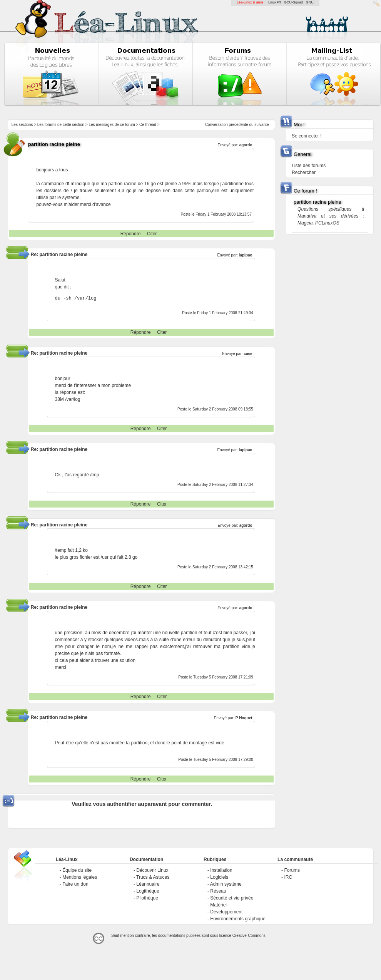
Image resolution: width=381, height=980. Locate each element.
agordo (246, 145)
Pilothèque (147, 898)
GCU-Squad (293, 2)
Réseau (218, 891)
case (248, 354)
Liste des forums (309, 166)
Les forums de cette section (61, 125)
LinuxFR (275, 2)
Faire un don (75, 884)
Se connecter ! (307, 136)
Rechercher (304, 173)
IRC (288, 877)
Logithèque (148, 891)
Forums (292, 870)
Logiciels (219, 877)
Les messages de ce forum (112, 125)
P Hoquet (244, 718)
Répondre (131, 234)
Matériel (218, 905)
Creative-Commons (249, 936)
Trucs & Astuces (153, 877)
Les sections (22, 125)
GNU (310, 2)
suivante (262, 125)
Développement (226, 912)
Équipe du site (77, 870)
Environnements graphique (238, 919)
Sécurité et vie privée (232, 898)
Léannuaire (148, 884)
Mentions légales (80, 877)
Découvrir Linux (152, 870)
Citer (152, 234)
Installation (221, 870)
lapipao (246, 255)
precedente (239, 125)
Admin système (226, 884)
